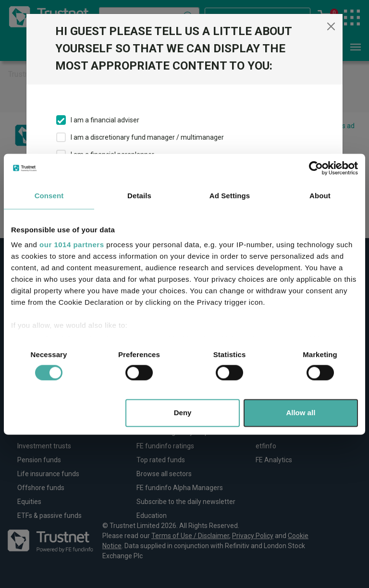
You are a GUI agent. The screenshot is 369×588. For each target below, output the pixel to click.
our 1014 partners (72, 245)
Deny (183, 413)
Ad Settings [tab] (230, 196)
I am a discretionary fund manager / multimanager (147, 137)
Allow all (301, 413)
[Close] (331, 26)
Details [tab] (139, 196)
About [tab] (320, 196)
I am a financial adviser (105, 120)
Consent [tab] (49, 196)
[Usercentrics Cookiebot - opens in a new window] (316, 168)
